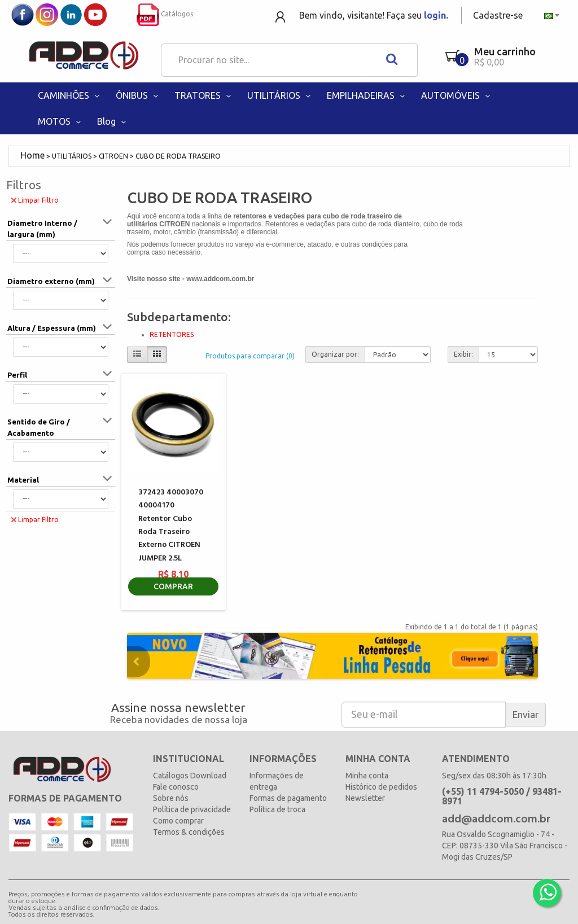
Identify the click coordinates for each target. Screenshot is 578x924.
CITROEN (113, 156)
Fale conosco (176, 787)
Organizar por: (335, 354)
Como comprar (178, 821)
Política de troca (277, 809)
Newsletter (365, 798)
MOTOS (60, 121)
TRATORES (204, 95)
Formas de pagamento (288, 798)
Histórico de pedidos (381, 787)
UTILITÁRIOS (280, 95)
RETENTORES (172, 334)
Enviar (526, 714)
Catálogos (165, 14)
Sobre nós (171, 798)
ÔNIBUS (138, 95)
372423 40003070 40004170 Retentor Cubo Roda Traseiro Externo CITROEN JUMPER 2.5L (171, 526)
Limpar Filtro (35, 200)
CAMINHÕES (70, 95)
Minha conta (367, 776)
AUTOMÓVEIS (457, 95)
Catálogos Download (190, 776)
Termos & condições (189, 832)
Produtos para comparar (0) (250, 356)
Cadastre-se (498, 15)
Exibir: (463, 354)
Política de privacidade (192, 809)
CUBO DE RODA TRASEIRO (178, 156)
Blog (113, 121)
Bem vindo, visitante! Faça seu (374, 15)
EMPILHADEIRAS (367, 95)
